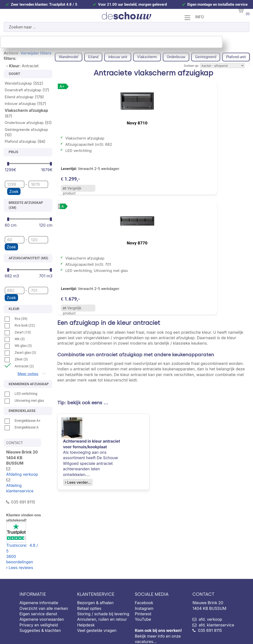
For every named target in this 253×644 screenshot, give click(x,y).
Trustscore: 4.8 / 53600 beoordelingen (29, 522)
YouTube (143, 592)
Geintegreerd (206, 57)
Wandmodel (69, 57)
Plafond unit (236, 57)
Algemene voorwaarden (42, 592)
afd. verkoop (210, 592)
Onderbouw (176, 57)
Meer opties (28, 374)
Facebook (144, 575)
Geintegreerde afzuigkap (26, 130)
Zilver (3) (16, 359)
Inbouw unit (118, 57)
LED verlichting (21, 394)
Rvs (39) (16, 319)
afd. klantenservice (216, 597)
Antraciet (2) (19, 366)
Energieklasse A (22, 427)
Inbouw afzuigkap (20, 104)
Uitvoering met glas (24, 401)
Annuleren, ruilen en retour (102, 592)
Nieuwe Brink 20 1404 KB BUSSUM (219, 573)
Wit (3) (15, 339)
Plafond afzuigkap (21, 141)
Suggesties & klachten (40, 603)
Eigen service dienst (38, 586)
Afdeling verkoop (27, 463)
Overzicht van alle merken (44, 581)
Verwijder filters (36, 53)
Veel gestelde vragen (97, 603)
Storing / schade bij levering (103, 586)
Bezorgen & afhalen (95, 575)
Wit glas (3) (18, 346)
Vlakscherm (147, 57)
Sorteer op (191, 66)
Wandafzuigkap (18, 83)
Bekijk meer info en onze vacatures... (158, 608)
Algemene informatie (39, 575)
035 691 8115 (210, 603)
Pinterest (143, 586)
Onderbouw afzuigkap (24, 123)
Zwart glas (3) (20, 353)
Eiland (93, 57)
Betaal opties (89, 581)
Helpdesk (86, 597)
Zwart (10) (18, 332)
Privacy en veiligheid (39, 597)
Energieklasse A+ (23, 421)
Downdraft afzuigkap (23, 90)
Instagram (144, 581)
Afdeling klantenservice (20, 477)
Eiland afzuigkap (19, 97)
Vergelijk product (72, 191)
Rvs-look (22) (20, 325)
